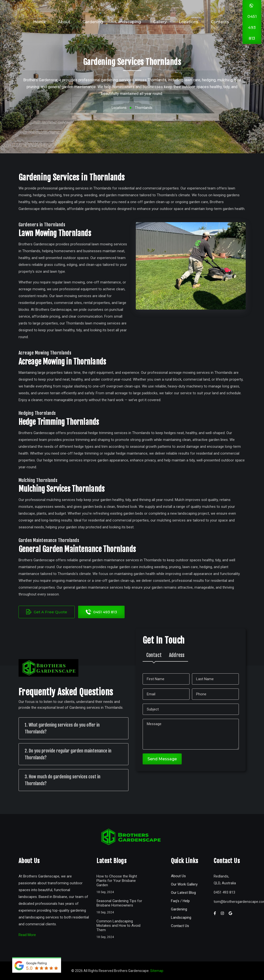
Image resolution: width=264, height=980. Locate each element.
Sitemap (157, 971)
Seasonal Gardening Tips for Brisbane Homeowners (119, 903)
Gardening (93, 22)
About (64, 22)
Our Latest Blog (183, 893)
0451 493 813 (101, 612)
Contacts (220, 22)
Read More (27, 935)
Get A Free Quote (47, 612)
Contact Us (180, 926)
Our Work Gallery (184, 884)
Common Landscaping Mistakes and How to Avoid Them (118, 926)
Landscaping (128, 22)
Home (39, 22)
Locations (189, 22)
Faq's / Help (180, 901)
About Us (178, 876)
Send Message (162, 759)
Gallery (160, 22)
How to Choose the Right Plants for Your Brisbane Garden (117, 881)
